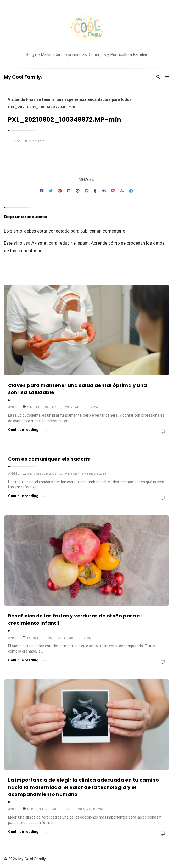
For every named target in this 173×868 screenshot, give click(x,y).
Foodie (33, 638)
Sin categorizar (42, 407)
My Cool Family (23, 77)
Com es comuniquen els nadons (49, 459)
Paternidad (48, 809)
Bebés (32, 809)
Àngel (14, 407)
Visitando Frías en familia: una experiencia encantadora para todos (70, 99)
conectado (59, 231)
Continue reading (28, 429)
